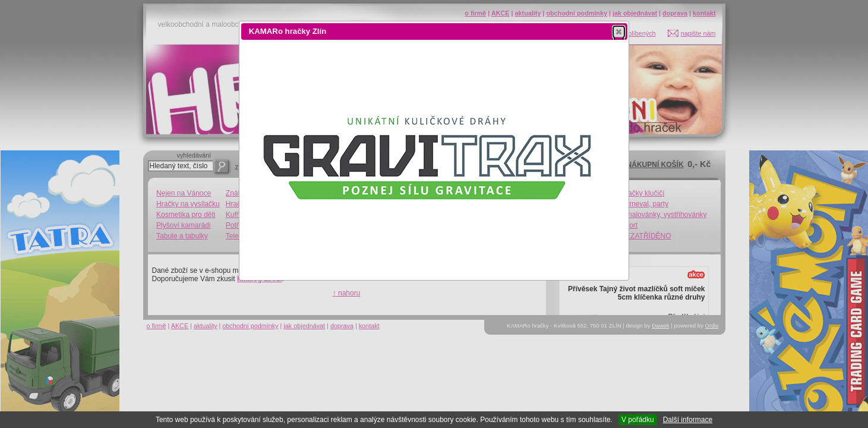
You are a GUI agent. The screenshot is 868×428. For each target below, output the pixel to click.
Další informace (688, 420)
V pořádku (638, 420)
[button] (619, 32)
